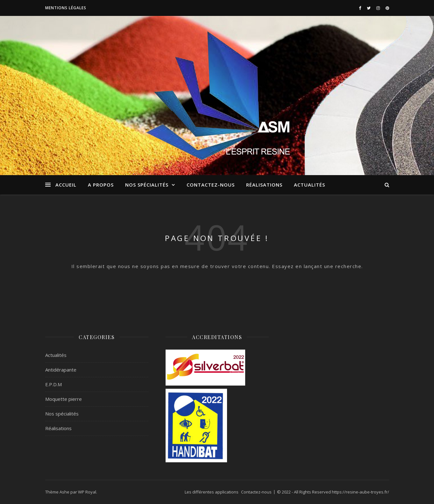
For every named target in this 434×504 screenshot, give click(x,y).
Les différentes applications (212, 492)
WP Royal (87, 492)
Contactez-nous (211, 185)
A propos (101, 185)
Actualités (309, 185)
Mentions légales (66, 8)
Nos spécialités (147, 185)
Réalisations (264, 185)
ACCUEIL (66, 185)
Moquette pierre (64, 399)
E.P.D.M (53, 384)
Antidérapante (61, 370)
